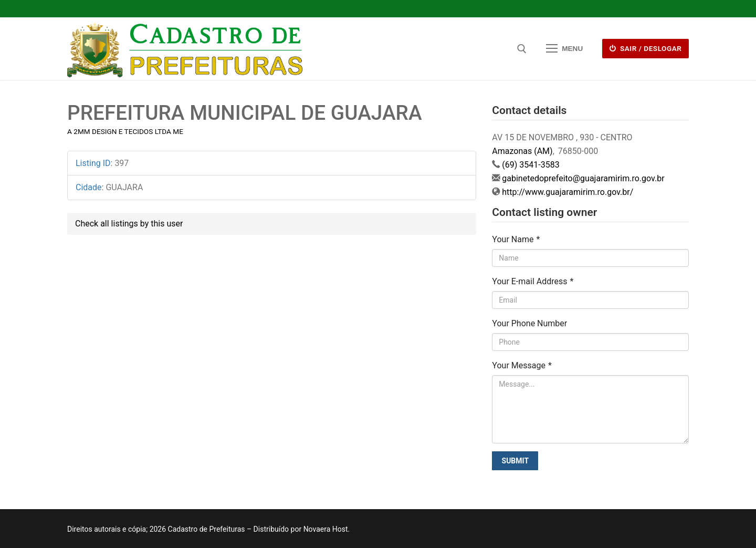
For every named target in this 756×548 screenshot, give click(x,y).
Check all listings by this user (129, 224)
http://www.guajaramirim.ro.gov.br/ (568, 192)
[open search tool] (522, 49)
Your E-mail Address (533, 281)
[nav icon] (564, 49)
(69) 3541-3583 (531, 165)
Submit (516, 461)
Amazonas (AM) (522, 151)
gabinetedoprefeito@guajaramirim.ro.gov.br (583, 178)
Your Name (516, 239)
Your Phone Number (529, 323)
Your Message (522, 365)
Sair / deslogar (646, 48)
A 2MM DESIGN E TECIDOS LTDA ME (125, 131)
